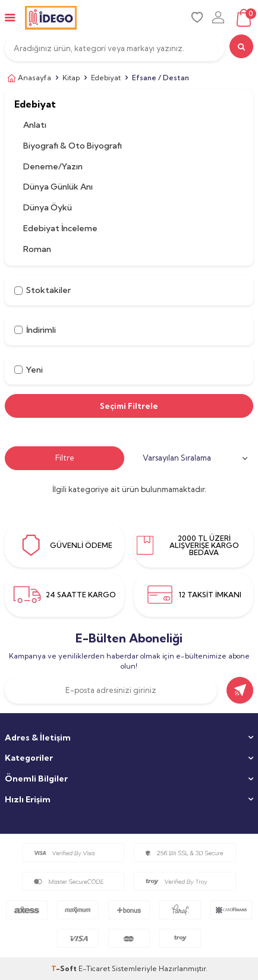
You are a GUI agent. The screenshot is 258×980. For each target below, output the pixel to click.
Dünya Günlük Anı (58, 187)
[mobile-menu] (10, 18)
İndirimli (35, 330)
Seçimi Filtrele (129, 406)
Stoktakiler (43, 290)
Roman (37, 249)
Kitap (71, 78)
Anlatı (35, 125)
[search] (241, 46)
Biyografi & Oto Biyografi (73, 146)
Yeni (29, 370)
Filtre (65, 458)
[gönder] (240, 690)
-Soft (65, 968)
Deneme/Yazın (53, 166)
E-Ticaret (94, 968)
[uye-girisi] (218, 18)
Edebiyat (106, 78)
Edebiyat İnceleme (60, 228)
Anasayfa (28, 78)
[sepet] (243, 18)
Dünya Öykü (48, 207)
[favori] (197, 18)
